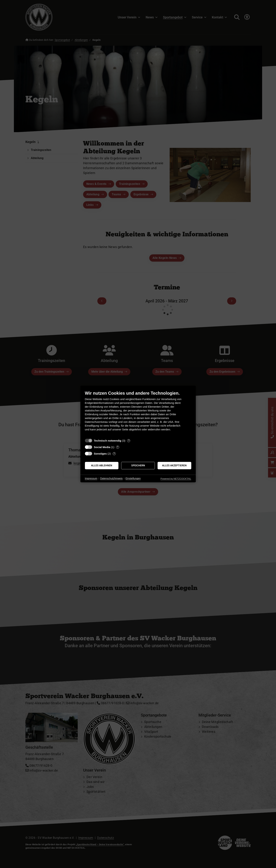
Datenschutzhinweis (111, 478)
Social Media (102, 447)
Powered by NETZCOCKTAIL (176, 479)
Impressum (91, 478)
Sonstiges (100, 454)
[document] (138, 414)
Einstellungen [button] (133, 478)
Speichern (138, 465)
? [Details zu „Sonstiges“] (114, 454)
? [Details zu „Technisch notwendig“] (129, 441)
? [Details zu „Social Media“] (118, 447)
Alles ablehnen (102, 465)
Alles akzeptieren (174, 465)
